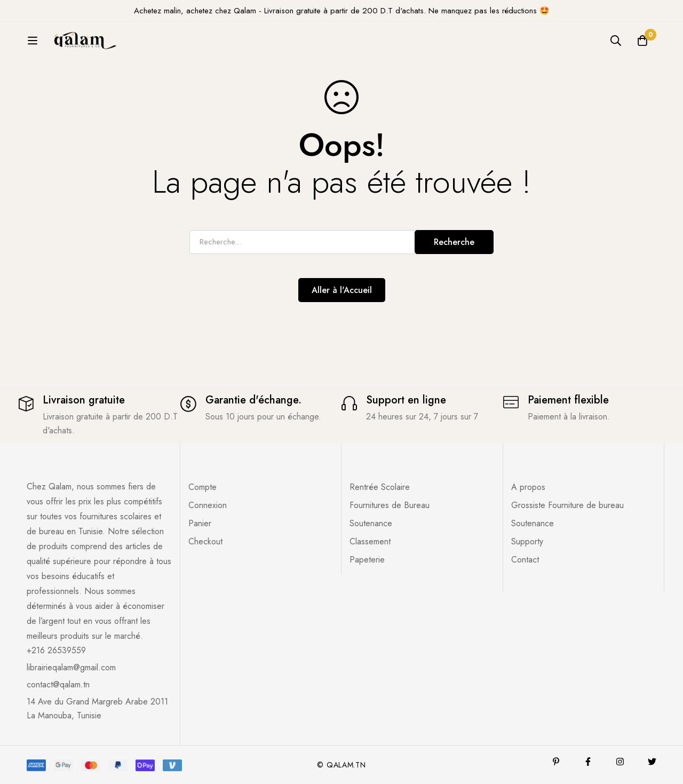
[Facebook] (588, 762)
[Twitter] (652, 762)
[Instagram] (620, 762)
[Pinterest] (556, 762)
